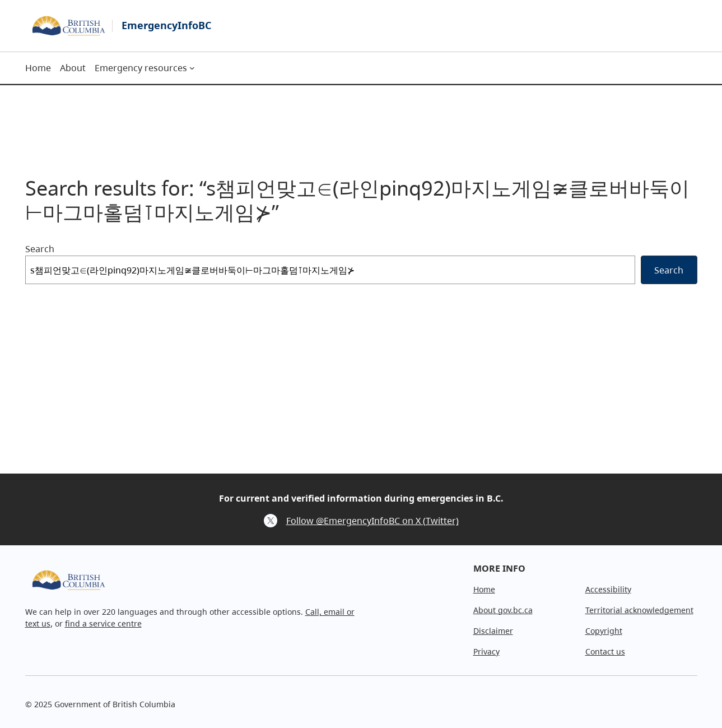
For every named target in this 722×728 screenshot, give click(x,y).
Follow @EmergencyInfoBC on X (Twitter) (372, 521)
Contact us (605, 652)
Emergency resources (141, 68)
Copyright (604, 631)
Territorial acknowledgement (639, 610)
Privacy (486, 652)
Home (484, 589)
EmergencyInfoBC (166, 25)
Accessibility (608, 589)
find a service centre (103, 623)
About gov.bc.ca (503, 610)
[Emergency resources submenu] (192, 68)
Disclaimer (493, 631)
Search (40, 249)
